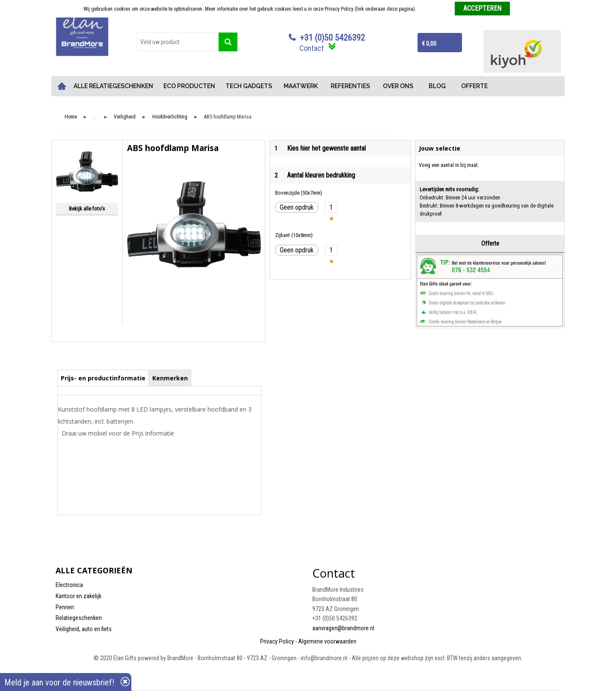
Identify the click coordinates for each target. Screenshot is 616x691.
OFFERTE (474, 86)
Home (62, 86)
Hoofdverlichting (170, 117)
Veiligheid (125, 117)
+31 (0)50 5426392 (332, 38)
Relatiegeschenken (79, 618)
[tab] (103, 378)
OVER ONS (398, 86)
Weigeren (523, 9)
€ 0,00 (429, 44)
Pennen (65, 607)
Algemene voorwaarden (327, 641)
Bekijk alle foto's (87, 209)
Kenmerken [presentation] (170, 378)
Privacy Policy (277, 641)
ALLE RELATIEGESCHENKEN (113, 86)
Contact (312, 48)
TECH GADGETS (249, 86)
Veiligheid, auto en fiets (84, 629)
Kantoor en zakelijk (78, 596)
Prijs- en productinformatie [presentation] (103, 378)
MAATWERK (301, 86)
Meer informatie (434, 9)
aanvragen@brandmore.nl (343, 628)
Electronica (69, 585)
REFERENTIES (350, 86)
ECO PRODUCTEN (189, 86)
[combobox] (178, 42)
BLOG (437, 86)
